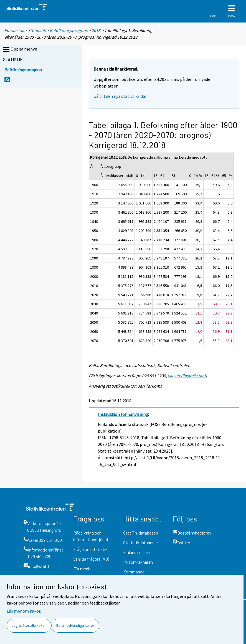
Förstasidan (16, 30)
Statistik (38, 30)
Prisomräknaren (138, 562)
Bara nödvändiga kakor (75, 625)
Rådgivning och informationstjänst (91, 536)
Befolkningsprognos (69, 30)
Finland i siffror (137, 552)
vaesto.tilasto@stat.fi (187, 376)
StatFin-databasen (141, 533)
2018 (96, 30)
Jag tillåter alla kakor (29, 625)
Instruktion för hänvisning (123, 414)
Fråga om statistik (90, 549)
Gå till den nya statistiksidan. (121, 96)
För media (82, 569)
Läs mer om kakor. (24, 611)
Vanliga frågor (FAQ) (91, 559)
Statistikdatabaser (141, 542)
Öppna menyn (19, 49)
